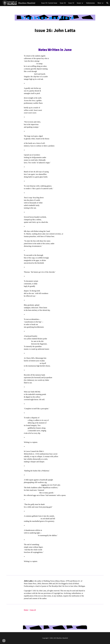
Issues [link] (79, 3)
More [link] (99, 3)
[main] (55, 30)
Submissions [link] (90, 3)
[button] (107, 3)
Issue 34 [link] (63, 3)
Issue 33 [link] (71, 3)
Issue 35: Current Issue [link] (49, 3)
